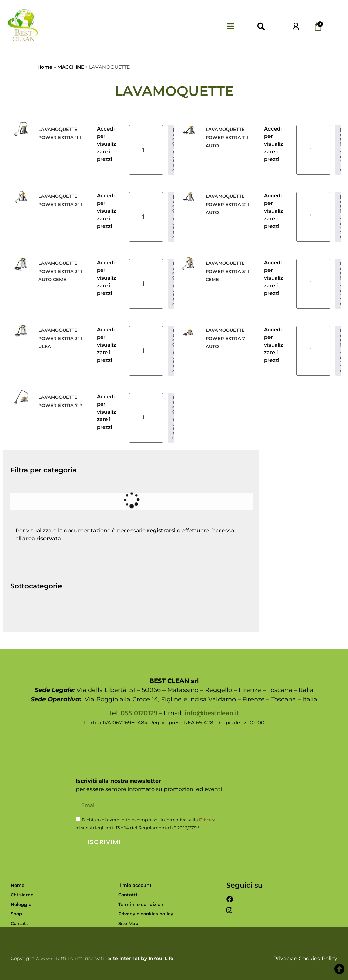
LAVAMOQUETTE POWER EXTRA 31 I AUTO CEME (60, 271)
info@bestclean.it (212, 713)
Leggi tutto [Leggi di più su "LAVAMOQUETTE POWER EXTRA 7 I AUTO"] (341, 351)
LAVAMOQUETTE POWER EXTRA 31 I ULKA (60, 338)
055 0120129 (139, 713)
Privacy (207, 820)
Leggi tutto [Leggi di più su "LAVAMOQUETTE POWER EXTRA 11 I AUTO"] (341, 150)
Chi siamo (22, 895)
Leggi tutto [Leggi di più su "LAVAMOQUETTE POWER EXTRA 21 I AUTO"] (341, 217)
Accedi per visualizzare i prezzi (106, 144)
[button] (230, 26)
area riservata (42, 539)
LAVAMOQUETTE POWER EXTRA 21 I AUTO (228, 204)
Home (45, 67)
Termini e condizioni (142, 904)
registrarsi (161, 530)
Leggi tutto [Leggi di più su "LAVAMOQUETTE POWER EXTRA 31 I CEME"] (341, 284)
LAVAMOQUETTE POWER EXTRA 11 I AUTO (227, 137)
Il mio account (135, 885)
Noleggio (21, 904)
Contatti (20, 923)
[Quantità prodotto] (146, 150)
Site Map (128, 923)
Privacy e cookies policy (146, 914)
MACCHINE (71, 67)
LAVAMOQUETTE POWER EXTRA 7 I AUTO (227, 338)
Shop (16, 914)
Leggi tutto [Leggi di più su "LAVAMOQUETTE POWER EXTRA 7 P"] (174, 418)
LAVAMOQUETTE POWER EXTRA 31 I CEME (228, 271)
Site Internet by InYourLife (141, 958)
